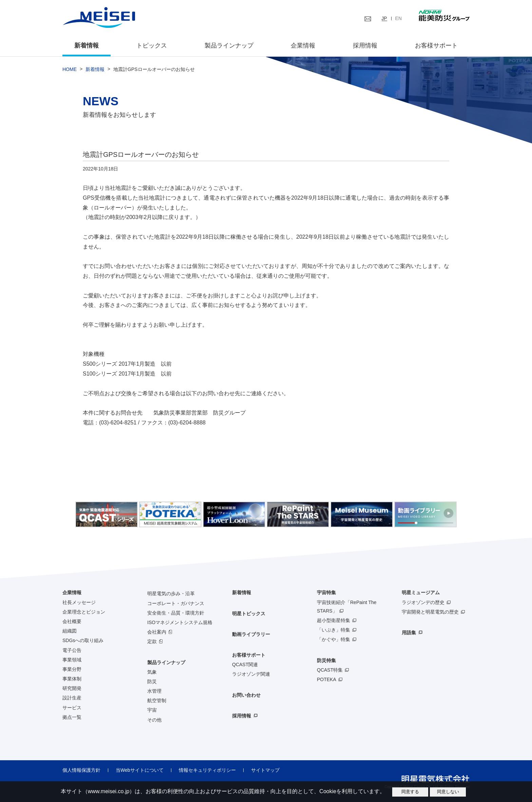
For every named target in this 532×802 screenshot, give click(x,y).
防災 (152, 681)
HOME (70, 69)
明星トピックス (249, 614)
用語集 (409, 633)
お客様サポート (436, 45)
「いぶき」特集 (334, 630)
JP (384, 18)
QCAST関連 (245, 664)
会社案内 (157, 632)
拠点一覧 (72, 717)
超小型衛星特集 (334, 620)
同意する (410, 792)
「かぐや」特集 (334, 639)
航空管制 (157, 700)
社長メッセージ (79, 602)
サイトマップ (265, 770)
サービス (72, 708)
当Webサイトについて (140, 770)
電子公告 (72, 650)
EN (398, 18)
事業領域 (72, 660)
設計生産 (72, 698)
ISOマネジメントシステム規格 (180, 622)
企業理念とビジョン (84, 612)
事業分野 (72, 669)
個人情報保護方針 (81, 770)
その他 (154, 720)
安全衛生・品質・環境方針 (176, 613)
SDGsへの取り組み (83, 640)
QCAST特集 (330, 670)
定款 (152, 641)
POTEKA (327, 679)
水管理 (154, 691)
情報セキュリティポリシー (207, 770)
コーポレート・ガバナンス (176, 603)
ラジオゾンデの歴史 (423, 602)
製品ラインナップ (166, 662)
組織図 (70, 631)
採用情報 (365, 45)
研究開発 (72, 688)
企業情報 (303, 45)
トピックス (152, 45)
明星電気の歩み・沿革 (171, 594)
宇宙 (152, 710)
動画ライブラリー (251, 634)
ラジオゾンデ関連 (251, 674)
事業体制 (72, 679)
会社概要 (72, 621)
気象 (152, 672)
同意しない (448, 792)
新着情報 (87, 45)
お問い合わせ (246, 695)
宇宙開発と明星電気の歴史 (430, 612)
